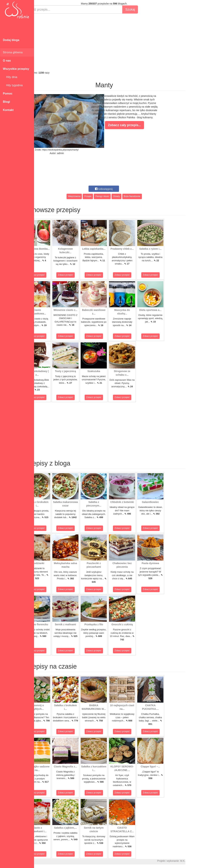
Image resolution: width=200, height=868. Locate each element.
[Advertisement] (117, 42)
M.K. (196, 861)
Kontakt (8, 110)
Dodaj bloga (11, 40)
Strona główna (13, 52)
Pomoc (8, 94)
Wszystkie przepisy (16, 69)
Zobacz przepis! (50, 275)
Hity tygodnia (13, 85)
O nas (7, 61)
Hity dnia (10, 77)
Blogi (6, 102)
